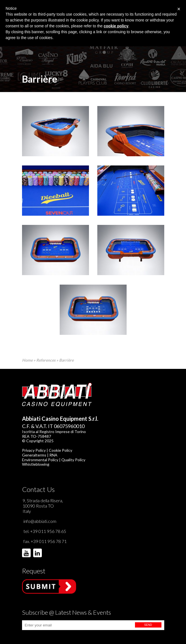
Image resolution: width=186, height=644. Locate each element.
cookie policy (116, 26)
